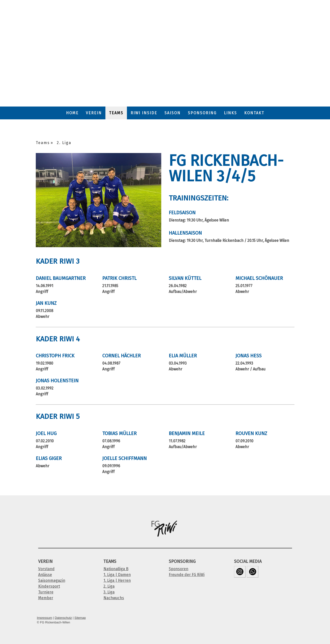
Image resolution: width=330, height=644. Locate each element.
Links (230, 113)
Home (72, 113)
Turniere (46, 592)
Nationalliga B (116, 569)
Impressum (45, 618)
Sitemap (80, 618)
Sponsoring (202, 113)
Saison (172, 113)
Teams (116, 113)
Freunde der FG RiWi (187, 575)
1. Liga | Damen (117, 575)
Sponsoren (179, 569)
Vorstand (46, 569)
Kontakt (254, 113)
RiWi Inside (144, 113)
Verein (94, 113)
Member (46, 598)
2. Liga (109, 586)
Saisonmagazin (52, 580)
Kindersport (49, 586)
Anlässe (45, 575)
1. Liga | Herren (117, 580)
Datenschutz (63, 618)
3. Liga (109, 592)
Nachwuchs (114, 598)
